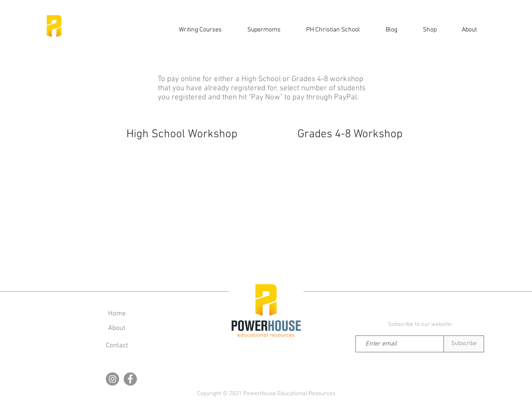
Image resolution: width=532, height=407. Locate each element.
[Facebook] (130, 379)
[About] (117, 328)
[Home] (117, 314)
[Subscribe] (464, 344)
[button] (430, 30)
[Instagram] (112, 379)
